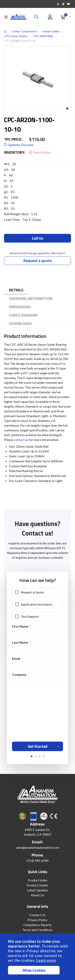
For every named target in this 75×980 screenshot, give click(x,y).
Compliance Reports (37, 925)
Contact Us (37, 915)
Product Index (38, 880)
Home (5, 31)
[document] (38, 957)
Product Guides (38, 885)
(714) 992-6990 (38, 860)
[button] (67, 109)
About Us (37, 895)
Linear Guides (51, 31)
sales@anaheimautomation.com (37, 847)
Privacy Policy (37, 920)
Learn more (46, 960)
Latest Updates (38, 890)
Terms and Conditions (37, 930)
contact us (21, 440)
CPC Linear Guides (16, 36)
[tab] (16, 290)
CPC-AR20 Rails (43, 36)
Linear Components (25, 31)
